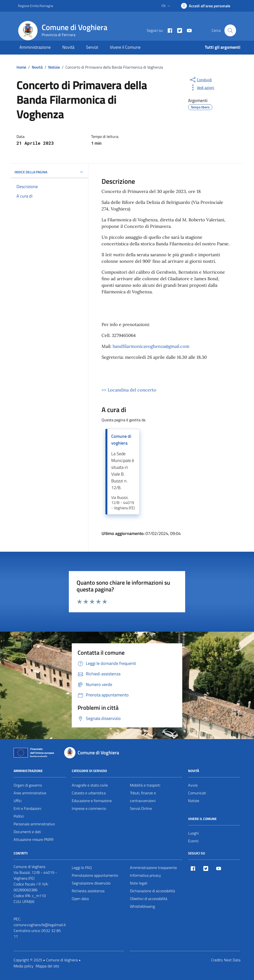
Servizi (92, 47)
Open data (80, 899)
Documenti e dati (27, 832)
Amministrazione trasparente (153, 868)
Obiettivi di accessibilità (149, 899)
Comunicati (197, 793)
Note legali (139, 883)
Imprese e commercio (89, 808)
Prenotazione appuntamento (95, 875)
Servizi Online (141, 808)
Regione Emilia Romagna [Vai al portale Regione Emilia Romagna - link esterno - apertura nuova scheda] (36, 6)
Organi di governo (28, 785)
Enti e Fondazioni (27, 808)
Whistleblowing (142, 906)
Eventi (193, 841)
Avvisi (193, 785)
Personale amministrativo (34, 824)
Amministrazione (35, 47)
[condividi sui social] (200, 80)
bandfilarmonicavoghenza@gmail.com (151, 346)
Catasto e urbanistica (89, 793)
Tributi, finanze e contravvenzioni (143, 797)
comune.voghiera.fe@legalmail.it (40, 925)
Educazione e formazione (92, 801)
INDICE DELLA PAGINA (49, 172)
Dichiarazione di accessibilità (152, 891)
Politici (19, 816)
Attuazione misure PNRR (34, 839)
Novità (68, 47)
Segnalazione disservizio (91, 883)
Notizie (194, 801)
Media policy (24, 966)
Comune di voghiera (121, 440)
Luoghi (193, 833)
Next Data (232, 960)
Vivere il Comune (125, 47)
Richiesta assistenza (88, 891)
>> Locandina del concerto (129, 390)
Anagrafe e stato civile (90, 785)
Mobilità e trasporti (145, 785)
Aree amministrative (30, 793)
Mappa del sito (47, 966)
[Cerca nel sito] (230, 30)
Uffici (18, 801)
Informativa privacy (145, 875)
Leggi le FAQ (82, 868)
